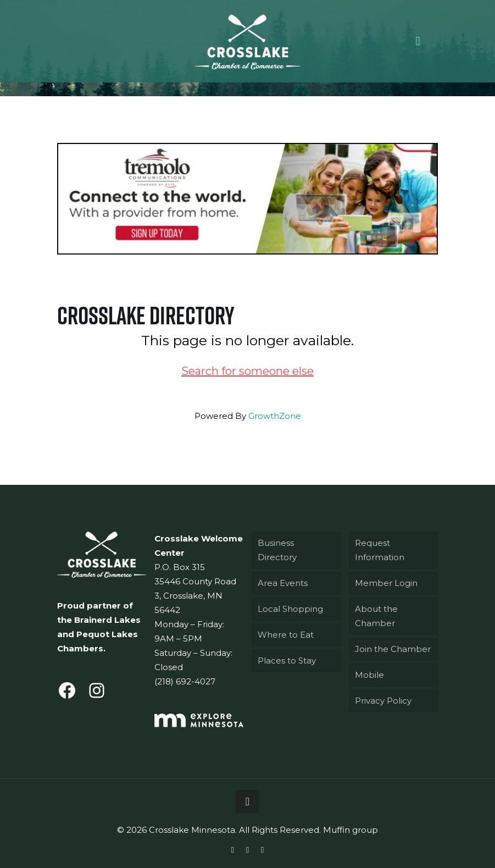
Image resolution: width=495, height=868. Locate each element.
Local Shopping (290, 609)
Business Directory (277, 550)
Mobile (369, 675)
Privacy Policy (383, 701)
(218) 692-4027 (185, 681)
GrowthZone (275, 416)
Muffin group (351, 830)
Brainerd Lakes (107, 620)
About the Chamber (376, 616)
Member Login (386, 583)
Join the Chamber (393, 649)
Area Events (283, 583)
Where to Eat (286, 635)
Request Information (380, 550)
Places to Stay (287, 660)
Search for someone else (247, 371)
